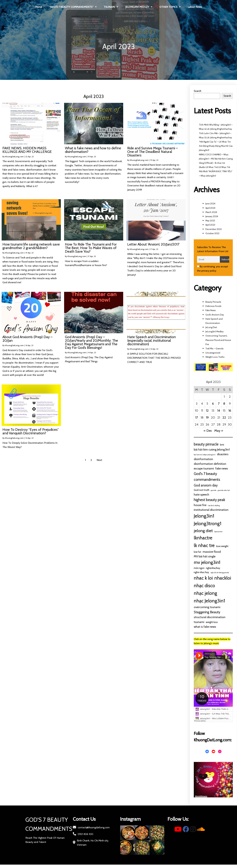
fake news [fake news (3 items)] (222, 468)
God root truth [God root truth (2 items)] (202, 490)
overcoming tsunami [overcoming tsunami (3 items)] (207, 607)
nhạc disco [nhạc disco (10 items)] (204, 585)
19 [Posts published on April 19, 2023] (207, 417)
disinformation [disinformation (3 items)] (203, 459)
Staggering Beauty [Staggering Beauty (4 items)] (207, 612)
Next (99, 460)
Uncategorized (213, 353)
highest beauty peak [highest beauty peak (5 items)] (209, 500)
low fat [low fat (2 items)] (198, 552)
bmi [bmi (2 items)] (222, 445)
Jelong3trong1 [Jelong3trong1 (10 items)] (208, 523)
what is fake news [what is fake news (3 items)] (205, 627)
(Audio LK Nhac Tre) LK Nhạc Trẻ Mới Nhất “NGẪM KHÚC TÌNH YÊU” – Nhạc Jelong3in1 (216, 171)
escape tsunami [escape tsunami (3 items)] (204, 468)
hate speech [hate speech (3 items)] (201, 494)
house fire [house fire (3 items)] (200, 505)
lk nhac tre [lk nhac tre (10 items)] (204, 545)
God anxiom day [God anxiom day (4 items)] (206, 485)
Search (198, 91)
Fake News (211, 310)
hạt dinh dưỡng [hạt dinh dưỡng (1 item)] (214, 505)
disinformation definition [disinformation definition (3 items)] (210, 464)
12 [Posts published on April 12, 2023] (207, 411)
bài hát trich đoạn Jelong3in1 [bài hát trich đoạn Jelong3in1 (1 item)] (205, 455)
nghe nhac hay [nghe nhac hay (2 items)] (201, 572)
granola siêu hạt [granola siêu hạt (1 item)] (224, 490)
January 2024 (212, 216)
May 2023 (210, 221)
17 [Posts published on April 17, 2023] (197, 417)
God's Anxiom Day (215, 315)
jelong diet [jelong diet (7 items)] (203, 531)
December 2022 (214, 229)
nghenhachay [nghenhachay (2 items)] (213, 568)
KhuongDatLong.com (14, 157)
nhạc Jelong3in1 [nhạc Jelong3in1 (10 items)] (209, 601)
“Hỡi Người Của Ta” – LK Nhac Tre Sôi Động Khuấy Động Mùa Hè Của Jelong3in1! (216, 146)
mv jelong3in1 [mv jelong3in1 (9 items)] (207, 562)
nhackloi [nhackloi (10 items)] (223, 578)
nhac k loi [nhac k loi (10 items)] (203, 578)
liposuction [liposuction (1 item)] (218, 532)
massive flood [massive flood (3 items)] (212, 552)
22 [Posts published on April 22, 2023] (224, 417)
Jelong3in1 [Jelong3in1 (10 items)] (204, 516)
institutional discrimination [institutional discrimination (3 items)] (211, 510)
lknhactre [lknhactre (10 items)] (203, 538)
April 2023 (210, 225)
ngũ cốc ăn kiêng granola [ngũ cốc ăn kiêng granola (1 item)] (220, 573)
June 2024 (210, 204)
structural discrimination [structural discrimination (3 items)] (210, 617)
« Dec (208, 431)
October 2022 (212, 233)
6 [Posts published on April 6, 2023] (213, 404)
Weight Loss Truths (215, 357)
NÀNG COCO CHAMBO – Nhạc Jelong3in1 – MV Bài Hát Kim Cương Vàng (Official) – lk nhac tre (216, 159)
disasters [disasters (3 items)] (223, 454)
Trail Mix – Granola (214, 348)
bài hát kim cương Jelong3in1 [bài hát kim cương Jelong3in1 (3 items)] (212, 449)
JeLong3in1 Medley (214, 331)
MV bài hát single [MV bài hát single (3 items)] (205, 556)
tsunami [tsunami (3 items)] (199, 622)
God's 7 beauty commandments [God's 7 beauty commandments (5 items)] (207, 477)
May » (219, 431)
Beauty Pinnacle (213, 302)
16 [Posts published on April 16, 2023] (230, 411)
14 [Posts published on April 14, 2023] (219, 411)
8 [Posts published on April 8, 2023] (224, 404)
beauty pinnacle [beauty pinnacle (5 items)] (206, 444)
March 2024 (211, 212)
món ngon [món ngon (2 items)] (199, 568)
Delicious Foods (213, 306)
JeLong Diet (211, 327)
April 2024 (210, 208)
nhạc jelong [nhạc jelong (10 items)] (205, 593)
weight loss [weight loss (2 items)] (212, 622)
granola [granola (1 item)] (214, 490)
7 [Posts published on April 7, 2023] (219, 404)
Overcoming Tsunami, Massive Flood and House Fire (218, 340)
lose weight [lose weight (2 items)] (222, 546)
